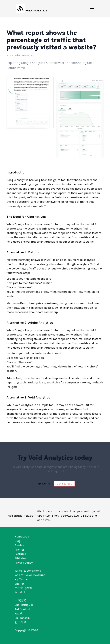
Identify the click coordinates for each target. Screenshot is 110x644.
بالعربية (19, 613)
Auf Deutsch (23, 609)
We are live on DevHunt (30, 575)
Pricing (19, 550)
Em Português (24, 605)
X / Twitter (21, 579)
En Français (22, 618)
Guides (19, 545)
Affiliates (20, 558)
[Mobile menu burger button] (92, 11)
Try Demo (44, 483)
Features (20, 554)
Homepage (15, 516)
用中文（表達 (23, 588)
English (20, 584)
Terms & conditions (28, 571)
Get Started (64, 483)
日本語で (20, 600)
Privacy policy (24, 563)
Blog (30, 516)
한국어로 (20, 622)
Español (20, 592)
